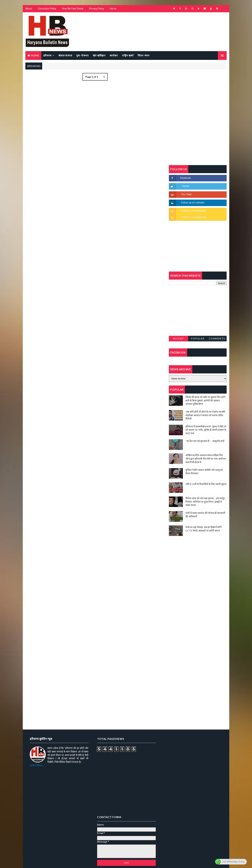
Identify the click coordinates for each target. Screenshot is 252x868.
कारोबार (114, 55)
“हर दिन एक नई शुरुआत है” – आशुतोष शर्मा (205, 441)
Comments (217, 339)
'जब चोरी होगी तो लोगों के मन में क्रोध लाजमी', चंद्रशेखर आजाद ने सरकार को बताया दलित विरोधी (206, 415)
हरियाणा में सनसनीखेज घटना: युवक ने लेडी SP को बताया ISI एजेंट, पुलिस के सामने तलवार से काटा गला (206, 430)
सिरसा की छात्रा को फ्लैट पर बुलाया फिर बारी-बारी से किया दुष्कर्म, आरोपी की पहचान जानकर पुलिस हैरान (206, 400)
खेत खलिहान (99, 55)
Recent (178, 339)
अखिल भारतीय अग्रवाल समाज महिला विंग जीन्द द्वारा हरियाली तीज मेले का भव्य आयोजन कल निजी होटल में (206, 459)
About (29, 9)
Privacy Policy (97, 9)
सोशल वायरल (65, 55)
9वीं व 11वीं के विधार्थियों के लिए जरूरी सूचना (206, 484)
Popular (198, 339)
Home (113, 9)
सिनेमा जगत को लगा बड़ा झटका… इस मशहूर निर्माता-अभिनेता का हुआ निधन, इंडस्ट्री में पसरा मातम (205, 502)
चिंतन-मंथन (144, 55)
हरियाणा (48, 55)
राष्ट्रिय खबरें (128, 55)
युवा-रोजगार (83, 55)
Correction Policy (47, 9)
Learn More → (38, 765)
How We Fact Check (73, 9)
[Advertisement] (94, 122)
